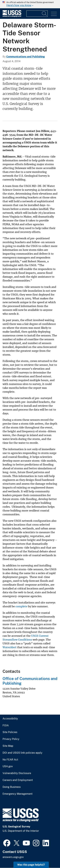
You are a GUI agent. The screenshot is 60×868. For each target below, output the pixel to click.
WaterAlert (10, 647)
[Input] (37, 14)
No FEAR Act (10, 760)
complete (21, 606)
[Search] (44, 14)
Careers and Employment (18, 780)
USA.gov (8, 766)
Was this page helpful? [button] (31, 865)
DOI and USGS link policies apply (22, 753)
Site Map (8, 746)
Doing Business (12, 787)
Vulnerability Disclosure (17, 773)
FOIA (6, 726)
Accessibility (10, 719)
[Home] (12, 16)
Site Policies (10, 732)
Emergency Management (18, 794)
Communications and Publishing (26, 57)
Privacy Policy (11, 739)
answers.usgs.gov (13, 857)
